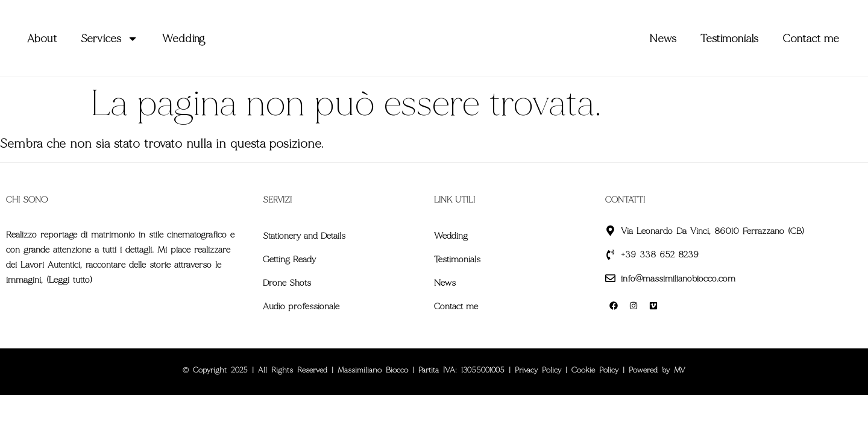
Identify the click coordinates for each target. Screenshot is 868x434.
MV (680, 370)
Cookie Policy (595, 370)
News (663, 39)
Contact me (811, 39)
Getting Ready (289, 259)
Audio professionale (301, 306)
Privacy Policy (538, 370)
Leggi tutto (69, 280)
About (42, 39)
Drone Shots (287, 283)
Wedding (184, 39)
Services (109, 39)
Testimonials (729, 39)
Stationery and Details (304, 236)
